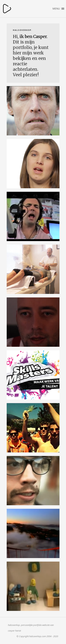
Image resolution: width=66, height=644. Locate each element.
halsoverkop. (7, 9)
